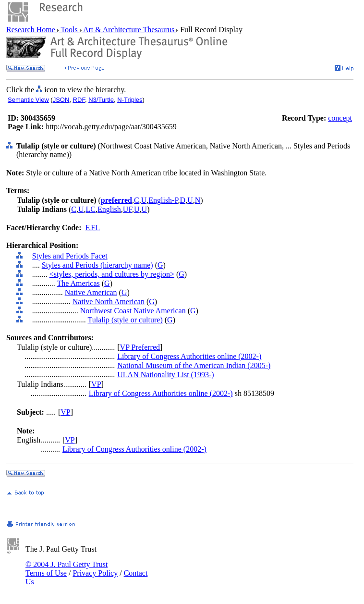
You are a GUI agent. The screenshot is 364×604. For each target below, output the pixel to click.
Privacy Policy (95, 573)
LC (91, 209)
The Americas (78, 283)
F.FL (93, 228)
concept (340, 118)
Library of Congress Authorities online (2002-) (189, 356)
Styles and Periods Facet (70, 256)
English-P (163, 200)
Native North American (109, 302)
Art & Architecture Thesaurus (129, 30)
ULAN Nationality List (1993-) (165, 375)
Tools (69, 30)
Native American (91, 292)
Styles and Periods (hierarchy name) (97, 265)
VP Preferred (140, 347)
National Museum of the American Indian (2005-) (194, 365)
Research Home (32, 30)
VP (96, 384)
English (109, 209)
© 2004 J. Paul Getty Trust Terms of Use (67, 569)
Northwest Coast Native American (133, 311)
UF (127, 209)
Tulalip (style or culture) (125, 320)
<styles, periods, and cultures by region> (112, 274)
